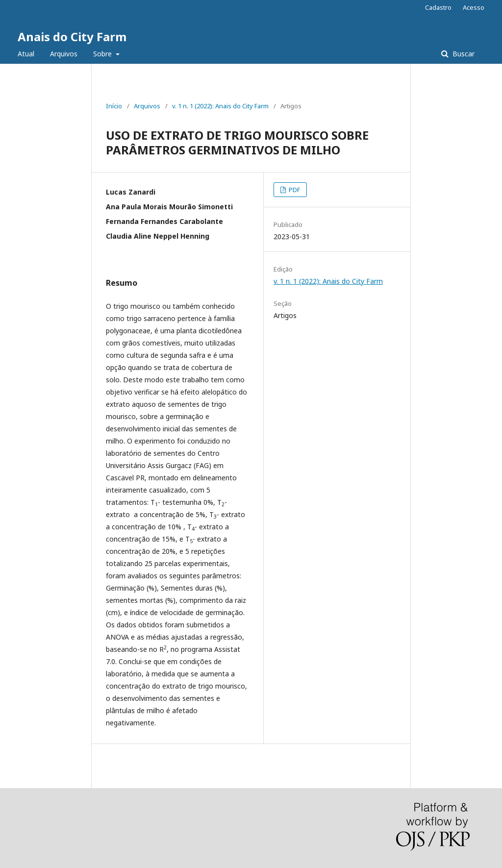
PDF (294, 190)
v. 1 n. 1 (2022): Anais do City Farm (220, 106)
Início (114, 106)
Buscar (463, 54)
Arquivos (64, 54)
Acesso (474, 7)
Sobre (103, 54)
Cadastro (438, 7)
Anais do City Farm (72, 37)
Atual (26, 54)
